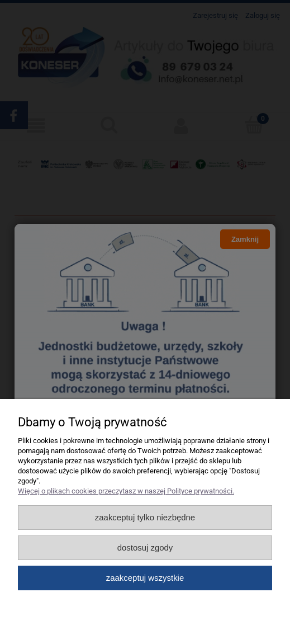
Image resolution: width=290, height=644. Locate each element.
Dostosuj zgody (145, 547)
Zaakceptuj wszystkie (145, 578)
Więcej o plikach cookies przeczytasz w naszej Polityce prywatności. (126, 491)
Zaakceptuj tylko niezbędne (145, 517)
